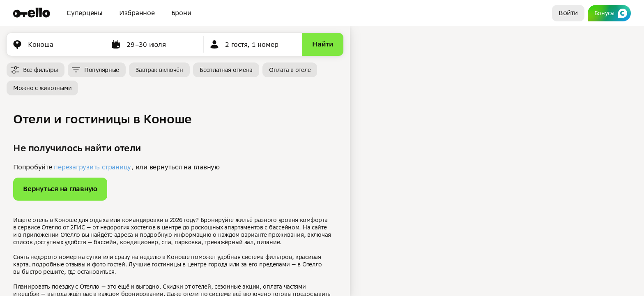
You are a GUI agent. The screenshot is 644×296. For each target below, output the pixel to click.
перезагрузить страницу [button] (92, 167)
